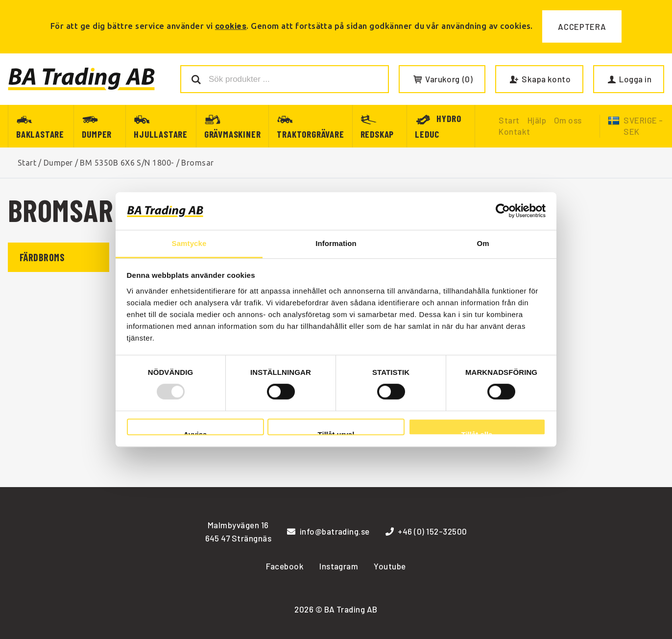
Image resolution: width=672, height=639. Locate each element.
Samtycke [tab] (189, 243)
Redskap (377, 134)
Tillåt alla (477, 433)
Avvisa (195, 433)
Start (27, 163)
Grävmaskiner (233, 134)
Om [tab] (483, 243)
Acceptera (582, 26)
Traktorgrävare (310, 134)
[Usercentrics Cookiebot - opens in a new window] (503, 211)
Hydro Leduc (438, 126)
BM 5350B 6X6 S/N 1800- (127, 163)
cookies (231, 25)
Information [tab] (336, 243)
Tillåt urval (336, 433)
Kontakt (514, 131)
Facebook (285, 566)
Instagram (339, 566)
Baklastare (40, 134)
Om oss (568, 120)
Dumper (97, 134)
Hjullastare (161, 134)
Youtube (390, 566)
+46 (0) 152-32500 (426, 531)
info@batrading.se (328, 531)
